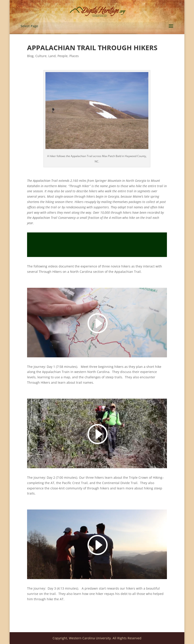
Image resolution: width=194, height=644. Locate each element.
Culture (41, 56)
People (63, 56)
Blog (30, 56)
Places (74, 56)
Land (52, 56)
